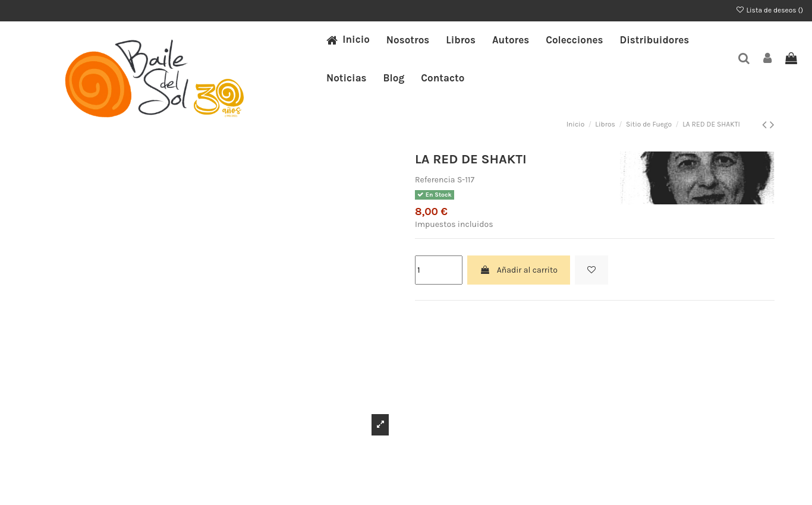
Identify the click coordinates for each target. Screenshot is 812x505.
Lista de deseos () (769, 10)
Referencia (435, 180)
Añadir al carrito (518, 270)
